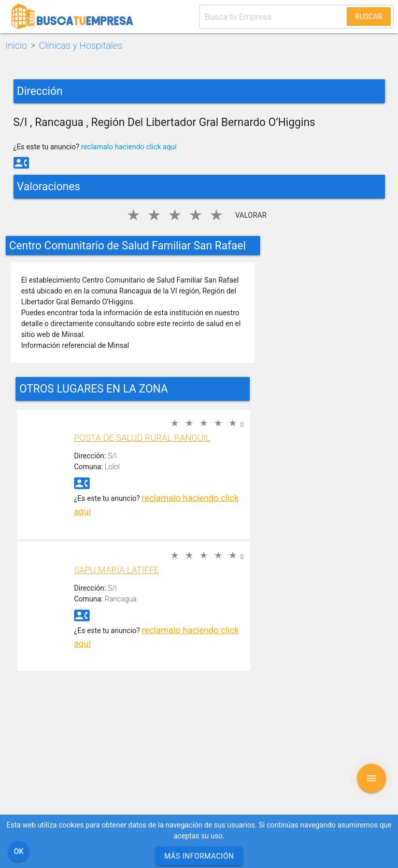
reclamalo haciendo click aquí (129, 147)
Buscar (369, 17)
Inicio (16, 45)
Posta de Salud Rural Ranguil (142, 438)
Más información (199, 856)
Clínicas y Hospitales (81, 45)
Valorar (251, 215)
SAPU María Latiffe (117, 570)
